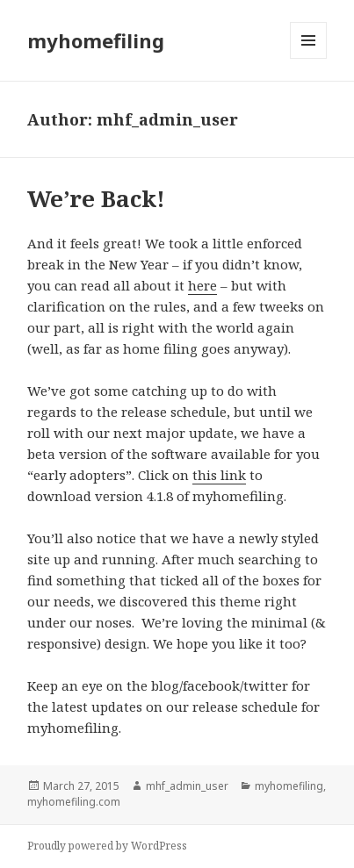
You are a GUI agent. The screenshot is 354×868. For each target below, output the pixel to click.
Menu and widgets (309, 58)
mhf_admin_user (187, 786)
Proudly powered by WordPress (107, 846)
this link (219, 475)
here (202, 285)
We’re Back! (96, 198)
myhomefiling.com (74, 802)
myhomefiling (96, 40)
